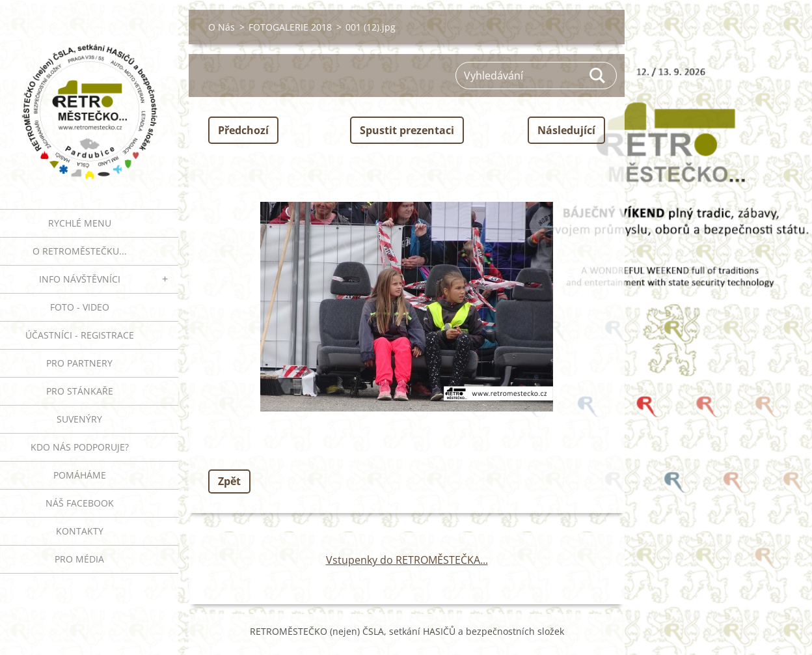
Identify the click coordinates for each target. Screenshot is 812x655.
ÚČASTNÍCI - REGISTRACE (80, 335)
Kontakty (80, 531)
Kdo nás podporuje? (80, 447)
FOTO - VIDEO (80, 307)
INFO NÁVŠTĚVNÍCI (80, 279)
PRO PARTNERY (79, 363)
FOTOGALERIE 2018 (290, 27)
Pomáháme (80, 475)
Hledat (598, 76)
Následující (566, 130)
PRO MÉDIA (79, 559)
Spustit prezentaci (407, 130)
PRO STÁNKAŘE (80, 391)
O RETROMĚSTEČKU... (80, 251)
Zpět (229, 481)
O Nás (222, 27)
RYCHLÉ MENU (80, 223)
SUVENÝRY (79, 419)
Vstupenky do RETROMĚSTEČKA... (407, 560)
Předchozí (243, 130)
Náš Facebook (80, 503)
